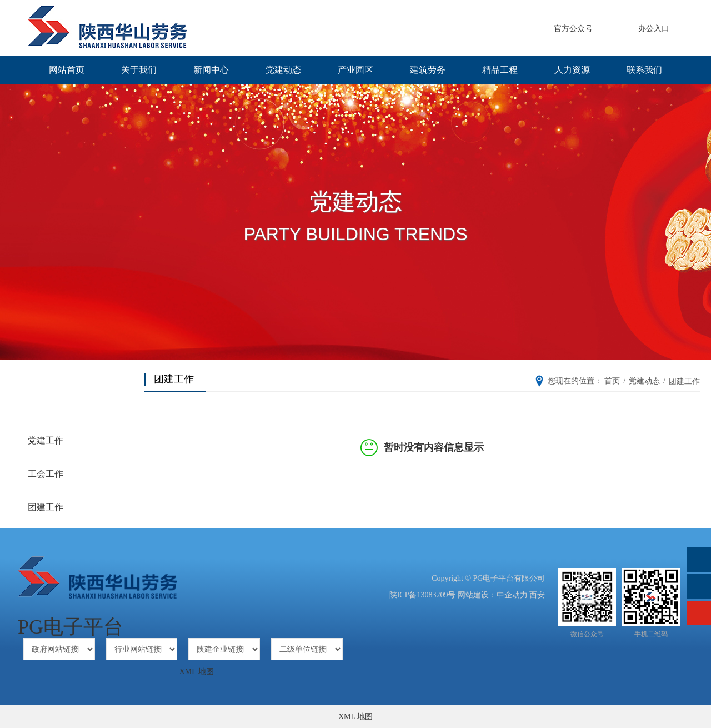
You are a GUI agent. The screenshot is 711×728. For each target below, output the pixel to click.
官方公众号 (573, 29)
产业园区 (355, 70)
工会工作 (46, 474)
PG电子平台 (71, 627)
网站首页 (67, 70)
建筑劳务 (428, 70)
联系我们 (644, 70)
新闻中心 (211, 70)
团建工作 (46, 507)
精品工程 (500, 70)
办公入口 (654, 29)
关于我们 (139, 70)
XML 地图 (197, 672)
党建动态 (283, 70)
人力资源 (572, 70)
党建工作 (46, 440)
